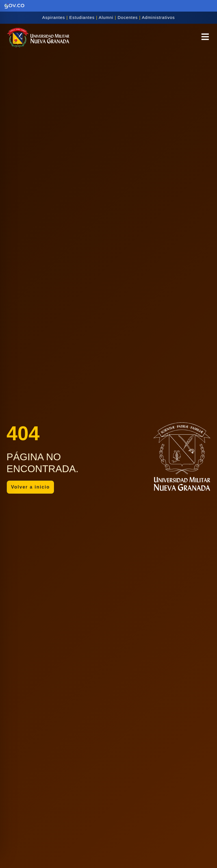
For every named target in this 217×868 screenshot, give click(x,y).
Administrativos (158, 17)
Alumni (106, 17)
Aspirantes (54, 17)
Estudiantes (82, 17)
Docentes (128, 17)
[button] (205, 38)
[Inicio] (38, 38)
